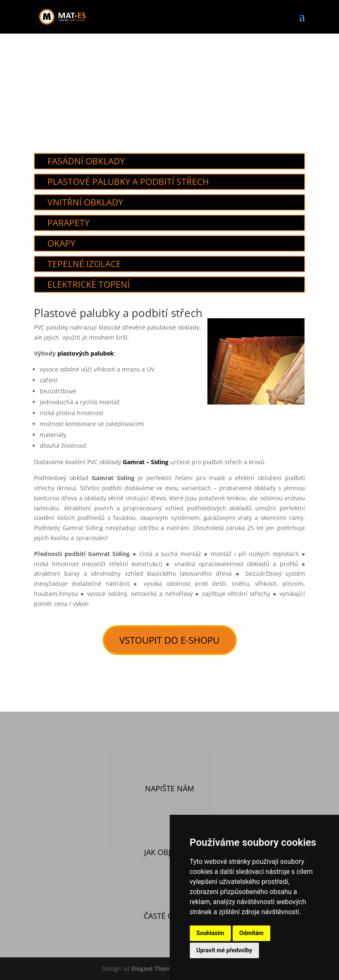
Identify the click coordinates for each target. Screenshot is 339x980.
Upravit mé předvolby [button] (224, 950)
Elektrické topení (89, 284)
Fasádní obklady (86, 161)
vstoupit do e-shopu (169, 640)
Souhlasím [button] (211, 933)
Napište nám (169, 788)
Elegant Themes (154, 968)
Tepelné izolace (84, 264)
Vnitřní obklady (85, 202)
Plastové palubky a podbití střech (128, 182)
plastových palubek (86, 353)
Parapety (69, 223)
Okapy (61, 243)
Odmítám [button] (251, 933)
